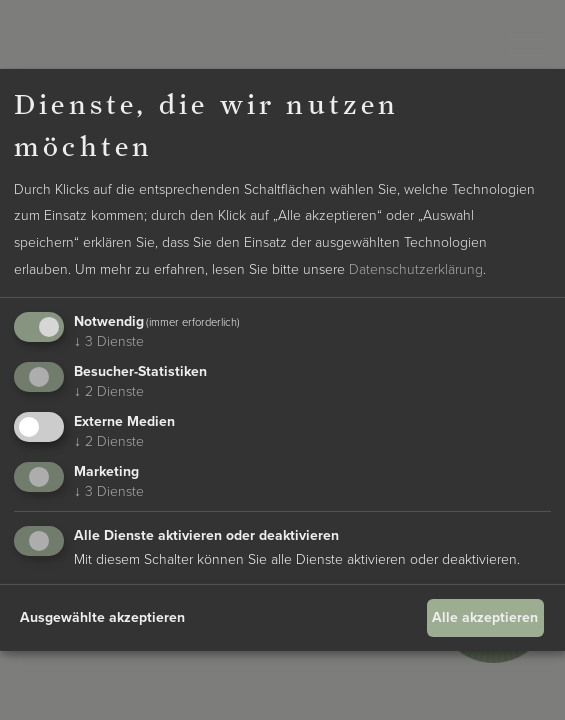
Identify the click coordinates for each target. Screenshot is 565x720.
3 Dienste (109, 341)
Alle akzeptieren (485, 617)
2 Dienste (109, 391)
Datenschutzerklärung (416, 269)
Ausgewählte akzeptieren (102, 617)
